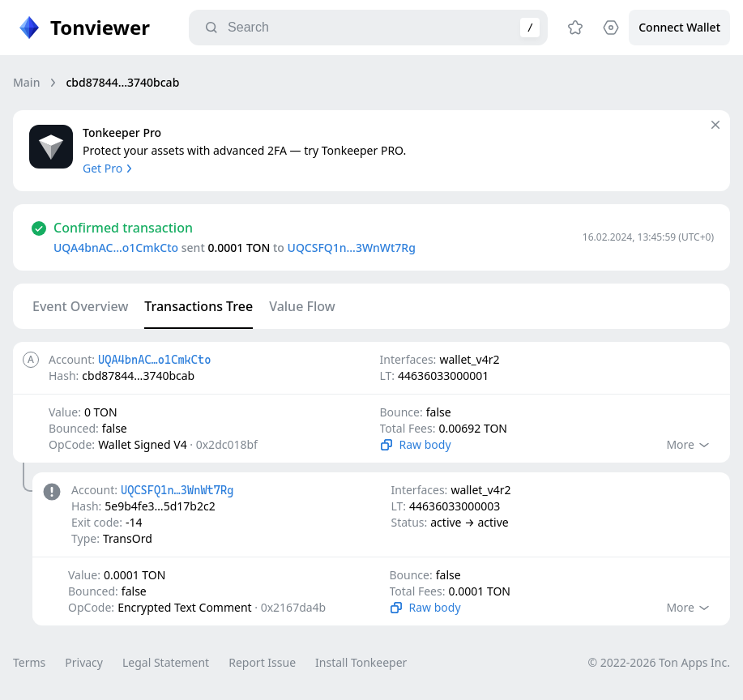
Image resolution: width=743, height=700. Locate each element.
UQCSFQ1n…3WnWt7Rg (352, 248)
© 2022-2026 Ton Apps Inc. (659, 662)
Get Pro (109, 168)
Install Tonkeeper (361, 662)
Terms (29, 662)
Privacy (84, 662)
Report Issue (262, 662)
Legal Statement (166, 662)
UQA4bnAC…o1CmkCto (116, 248)
